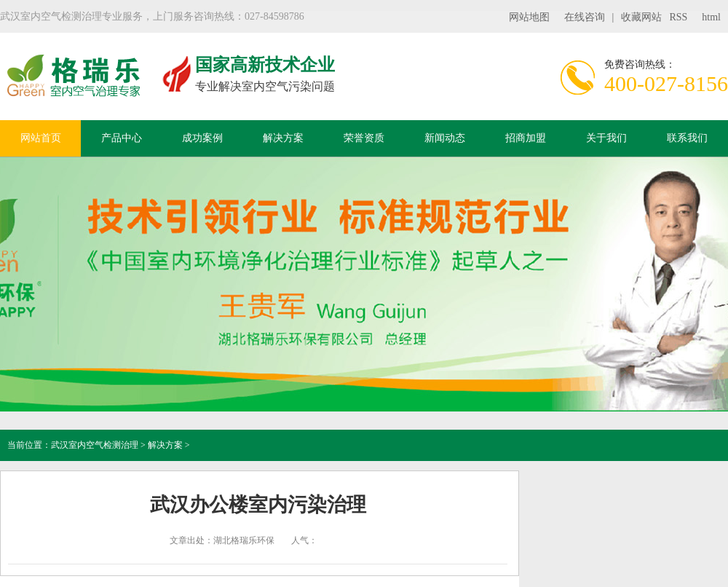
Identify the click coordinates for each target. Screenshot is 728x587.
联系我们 (687, 138)
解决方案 (283, 138)
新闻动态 (445, 138)
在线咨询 (585, 17)
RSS (678, 17)
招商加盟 (526, 138)
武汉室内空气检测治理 (95, 445)
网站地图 (529, 17)
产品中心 (122, 138)
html (711, 17)
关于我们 (606, 138)
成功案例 (202, 138)
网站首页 (41, 138)
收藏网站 (641, 17)
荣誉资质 (364, 138)
